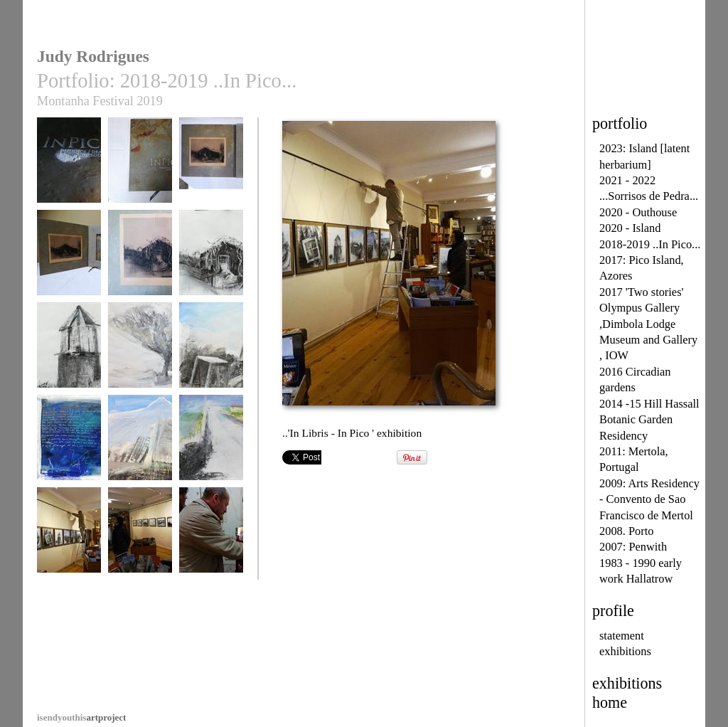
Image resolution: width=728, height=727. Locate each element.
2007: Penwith (633, 547)
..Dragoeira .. (140, 352)
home (610, 702)
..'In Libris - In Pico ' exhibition (69, 542)
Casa (140, 259)
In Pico (140, 167)
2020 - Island (630, 228)
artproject (81, 717)
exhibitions (625, 651)
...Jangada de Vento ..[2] (211, 357)
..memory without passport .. (69, 357)
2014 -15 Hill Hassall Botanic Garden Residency (649, 420)
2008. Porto (626, 531)
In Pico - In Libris (69, 167)
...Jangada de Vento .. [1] (69, 449)
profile (613, 611)
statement (622, 636)
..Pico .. (140, 444)
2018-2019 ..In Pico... (650, 244)
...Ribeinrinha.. (211, 444)
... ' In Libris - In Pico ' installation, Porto (140, 547)
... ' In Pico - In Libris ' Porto (211, 542)
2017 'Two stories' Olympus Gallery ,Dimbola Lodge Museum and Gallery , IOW (648, 324)
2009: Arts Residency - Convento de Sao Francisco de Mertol (649, 499)
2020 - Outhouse (638, 212)
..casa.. (211, 259)
